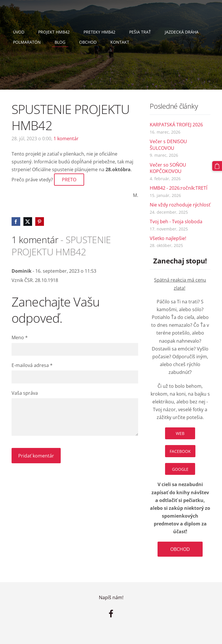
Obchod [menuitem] (88, 42)
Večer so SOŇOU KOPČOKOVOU (168, 168)
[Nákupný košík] (217, 166)
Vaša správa (25, 393)
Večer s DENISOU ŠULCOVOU (168, 145)
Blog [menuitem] (60, 42)
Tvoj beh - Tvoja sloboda (176, 222)
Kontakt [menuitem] (120, 42)
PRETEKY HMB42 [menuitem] (99, 32)
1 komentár (66, 139)
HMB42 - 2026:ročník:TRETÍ (178, 188)
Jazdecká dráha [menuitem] (182, 32)
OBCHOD (180, 549)
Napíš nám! (111, 597)
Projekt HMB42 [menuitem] (54, 32)
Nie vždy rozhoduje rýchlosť (180, 205)
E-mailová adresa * (32, 365)
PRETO (69, 180)
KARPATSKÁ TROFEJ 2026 (176, 125)
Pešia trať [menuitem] (140, 32)
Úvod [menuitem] (19, 32)
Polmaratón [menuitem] (27, 42)
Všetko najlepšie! (168, 238)
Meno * (20, 337)
